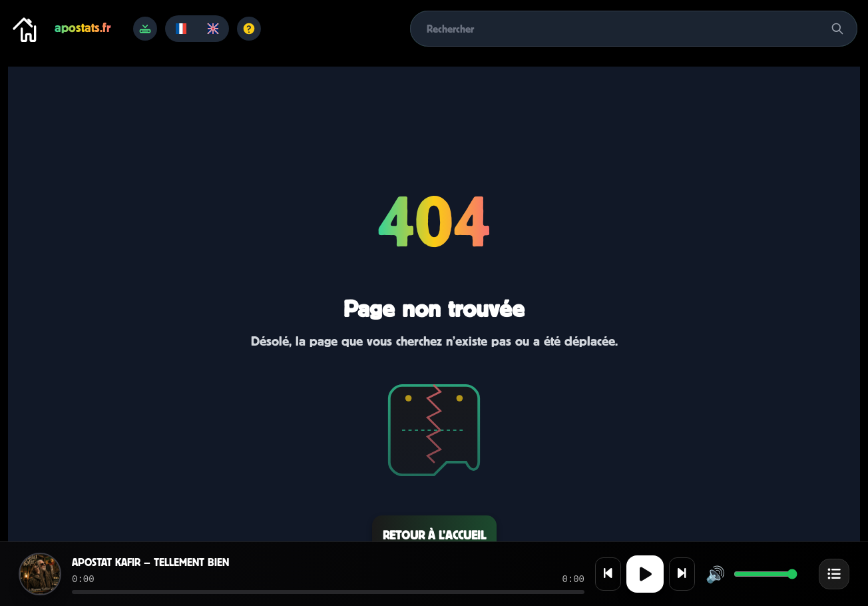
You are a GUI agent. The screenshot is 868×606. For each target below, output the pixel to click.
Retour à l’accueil (434, 535)
